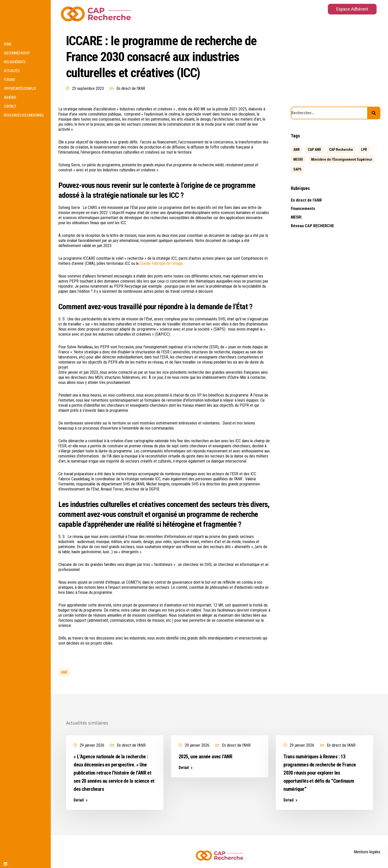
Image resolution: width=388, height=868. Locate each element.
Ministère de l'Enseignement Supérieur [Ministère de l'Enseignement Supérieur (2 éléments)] (342, 159)
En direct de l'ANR (131, 88)
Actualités (12, 71)
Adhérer (10, 98)
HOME (8, 44)
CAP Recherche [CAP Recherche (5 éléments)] (341, 150)
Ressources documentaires (24, 115)
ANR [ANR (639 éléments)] (297, 150)
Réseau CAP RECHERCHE (312, 226)
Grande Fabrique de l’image (161, 263)
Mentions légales (367, 852)
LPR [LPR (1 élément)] (364, 150)
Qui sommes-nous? (17, 53)
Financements (303, 209)
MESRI (296, 217)
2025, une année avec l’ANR (205, 757)
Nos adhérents (15, 62)
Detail (79, 800)
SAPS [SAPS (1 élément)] (297, 169)
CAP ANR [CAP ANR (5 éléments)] (314, 150)
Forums (9, 80)
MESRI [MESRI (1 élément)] (298, 159)
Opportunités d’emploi (20, 89)
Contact (10, 107)
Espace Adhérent (352, 9)
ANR (64, 672)
